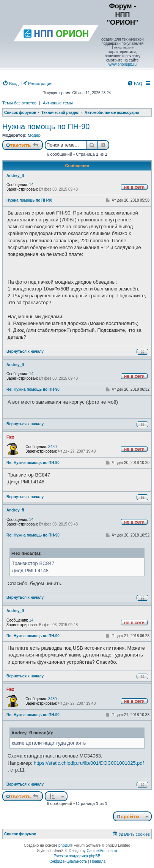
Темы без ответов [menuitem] (19, 103)
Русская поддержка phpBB (77, 856)
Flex (10, 437)
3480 (52, 447)
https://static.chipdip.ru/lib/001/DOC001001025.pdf (89, 763)
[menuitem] (10, 84)
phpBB (64, 845)
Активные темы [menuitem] (58, 103)
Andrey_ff (15, 176)
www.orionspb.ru (123, 64)
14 (31, 185)
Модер (34, 135)
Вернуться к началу (25, 351)
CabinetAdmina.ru (102, 851)
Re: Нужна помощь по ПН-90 (33, 389)
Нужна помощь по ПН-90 (46, 126)
